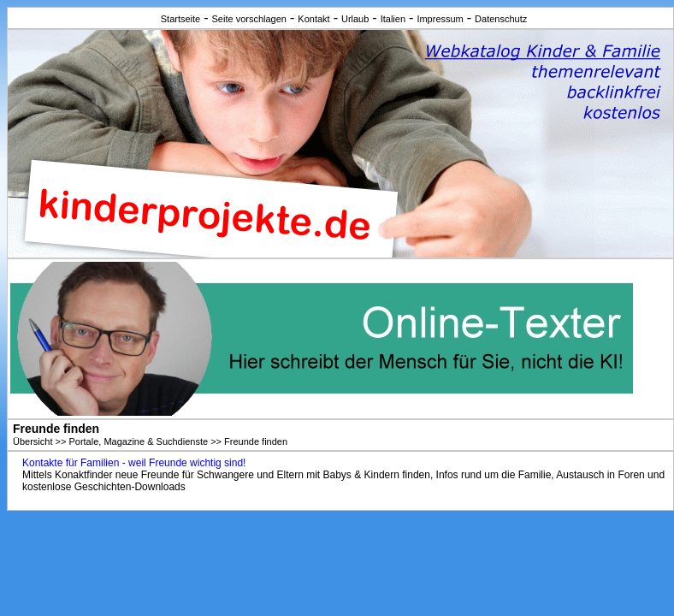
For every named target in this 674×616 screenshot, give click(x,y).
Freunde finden (256, 441)
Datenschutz (501, 19)
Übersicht (33, 441)
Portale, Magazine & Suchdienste (138, 441)
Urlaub (355, 19)
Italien (393, 19)
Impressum (440, 19)
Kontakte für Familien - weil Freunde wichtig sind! (134, 463)
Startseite (180, 19)
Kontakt (313, 19)
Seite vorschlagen (249, 19)
